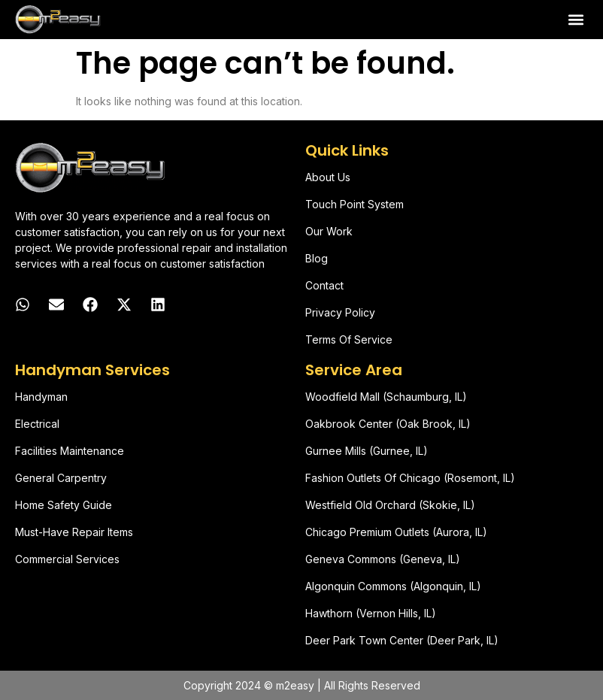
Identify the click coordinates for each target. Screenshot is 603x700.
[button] (576, 20)
